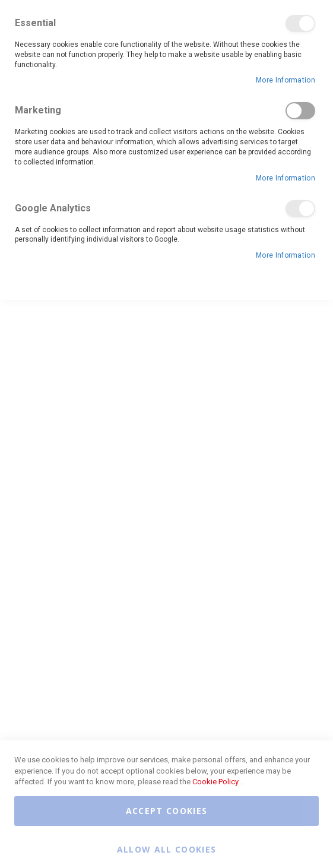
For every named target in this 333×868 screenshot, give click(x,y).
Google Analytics (300, 209)
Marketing (300, 111)
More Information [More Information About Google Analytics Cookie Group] (286, 255)
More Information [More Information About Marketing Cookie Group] (286, 178)
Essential (300, 23)
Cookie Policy (215, 782)
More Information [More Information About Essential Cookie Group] (286, 80)
